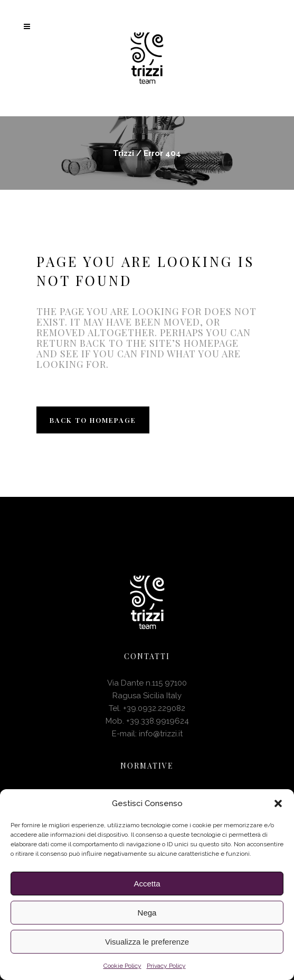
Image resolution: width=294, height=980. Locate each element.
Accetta (147, 884)
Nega (147, 913)
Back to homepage (93, 420)
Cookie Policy (122, 966)
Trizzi (124, 153)
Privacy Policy (166, 966)
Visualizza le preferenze (147, 942)
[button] (278, 803)
